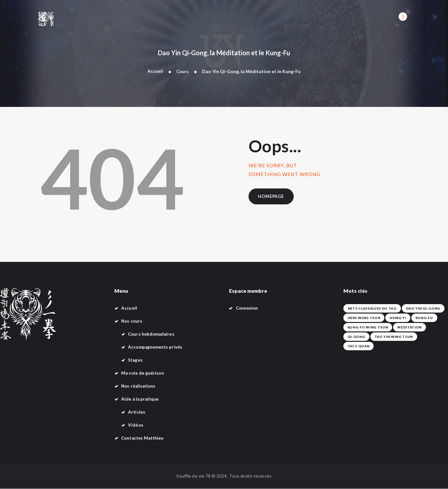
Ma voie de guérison (143, 373)
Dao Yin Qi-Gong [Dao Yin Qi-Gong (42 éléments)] (419, 309)
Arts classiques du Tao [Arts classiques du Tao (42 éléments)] (371, 309)
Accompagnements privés (156, 347)
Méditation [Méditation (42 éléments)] (407, 328)
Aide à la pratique (141, 399)
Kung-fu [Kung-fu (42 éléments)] (421, 318)
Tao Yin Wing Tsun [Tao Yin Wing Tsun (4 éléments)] (392, 337)
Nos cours (132, 321)
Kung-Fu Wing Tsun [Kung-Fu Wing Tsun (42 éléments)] (367, 328)
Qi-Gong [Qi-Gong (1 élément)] (356, 337)
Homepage (273, 197)
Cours (183, 71)
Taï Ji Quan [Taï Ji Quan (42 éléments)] (429, 337)
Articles (137, 412)
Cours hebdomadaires (152, 334)
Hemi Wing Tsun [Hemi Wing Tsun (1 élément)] (363, 318)
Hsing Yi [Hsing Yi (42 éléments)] (395, 318)
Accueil (155, 71)
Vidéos (136, 425)
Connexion (248, 308)
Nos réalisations (139, 386)
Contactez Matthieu (144, 438)
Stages (135, 360)
